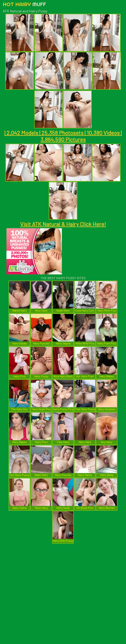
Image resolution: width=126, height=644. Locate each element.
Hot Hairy (24, 4)
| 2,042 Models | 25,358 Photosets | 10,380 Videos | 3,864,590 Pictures (63, 136)
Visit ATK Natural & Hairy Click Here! (63, 224)
